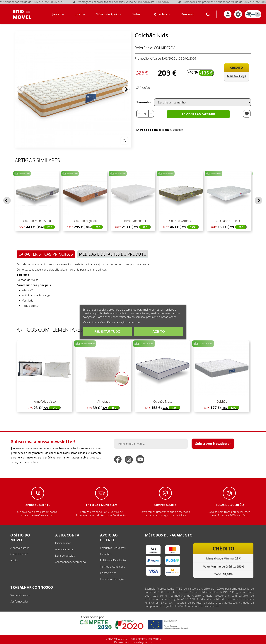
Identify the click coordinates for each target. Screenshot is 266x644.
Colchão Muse (163, 401)
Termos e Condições (112, 567)
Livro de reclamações (113, 579)
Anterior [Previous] (21, 89)
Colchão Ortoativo (181, 221)
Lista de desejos (65, 556)
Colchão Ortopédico (229, 221)
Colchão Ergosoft (85, 221)
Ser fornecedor (19, 601)
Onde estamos (19, 554)
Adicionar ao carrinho (198, 114)
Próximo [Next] (126, 89)
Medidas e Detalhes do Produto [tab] (113, 254)
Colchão (222, 401)
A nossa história (20, 548)
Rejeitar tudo (107, 332)
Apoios (15, 560)
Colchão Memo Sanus (37, 221)
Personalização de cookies (124, 322)
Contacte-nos (108, 573)
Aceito (159, 332)
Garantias (106, 554)
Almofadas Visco (45, 401)
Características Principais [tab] (46, 254)
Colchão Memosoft (133, 221)
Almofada (103, 401)
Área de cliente (64, 549)
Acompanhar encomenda (70, 562)
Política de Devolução (113, 560)
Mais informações (94, 322)
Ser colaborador (20, 595)
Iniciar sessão (63, 543)
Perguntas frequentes (113, 548)
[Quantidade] (145, 114)
